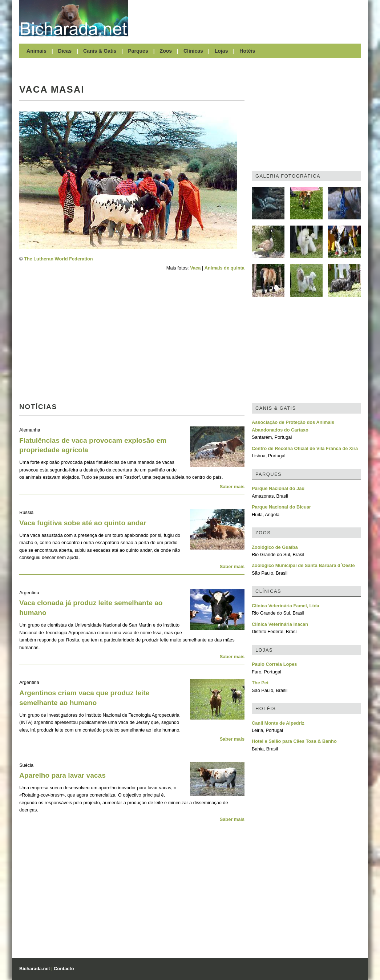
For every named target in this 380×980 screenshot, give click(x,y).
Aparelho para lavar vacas (62, 775)
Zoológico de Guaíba (275, 547)
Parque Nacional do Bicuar (281, 507)
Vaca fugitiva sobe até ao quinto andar (83, 523)
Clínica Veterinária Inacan (280, 624)
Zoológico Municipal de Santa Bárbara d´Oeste (303, 565)
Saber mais (232, 487)
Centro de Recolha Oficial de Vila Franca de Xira (305, 448)
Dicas (65, 51)
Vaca (195, 268)
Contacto (64, 969)
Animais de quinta (225, 268)
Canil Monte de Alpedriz (278, 723)
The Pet (260, 683)
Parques (138, 51)
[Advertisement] (248, 18)
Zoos (166, 51)
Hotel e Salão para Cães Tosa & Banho (294, 741)
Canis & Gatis (100, 51)
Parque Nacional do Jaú (278, 488)
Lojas (221, 51)
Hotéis (247, 51)
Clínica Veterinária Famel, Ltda (286, 606)
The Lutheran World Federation (58, 259)
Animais (37, 51)
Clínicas (193, 51)
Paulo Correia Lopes (274, 664)
